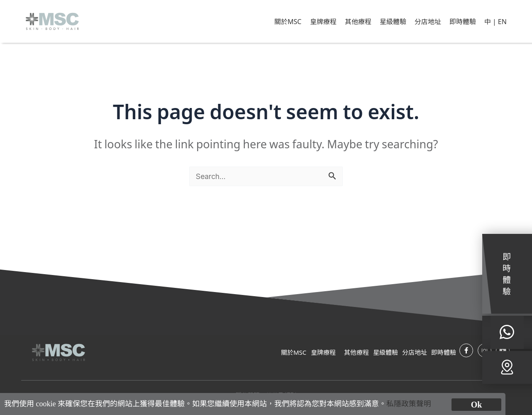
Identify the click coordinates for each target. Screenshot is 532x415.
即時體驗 (463, 21)
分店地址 (428, 21)
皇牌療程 (323, 21)
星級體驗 (393, 21)
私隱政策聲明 (409, 404)
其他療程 (358, 21)
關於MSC (288, 21)
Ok (477, 405)
